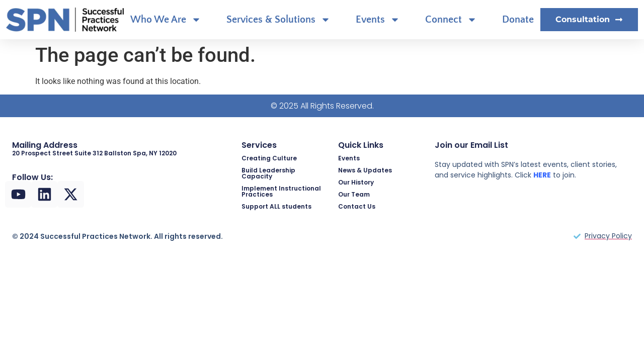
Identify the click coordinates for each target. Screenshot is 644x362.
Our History (356, 182)
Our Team (354, 194)
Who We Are (166, 20)
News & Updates (365, 170)
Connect (451, 20)
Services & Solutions (278, 20)
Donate (518, 20)
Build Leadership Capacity (268, 173)
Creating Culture (269, 158)
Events (378, 20)
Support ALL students (276, 206)
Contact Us (357, 206)
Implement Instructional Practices (281, 191)
